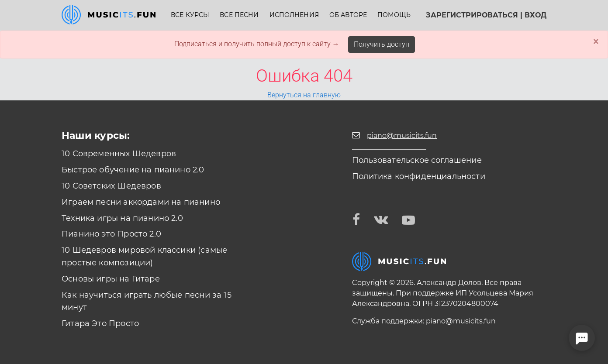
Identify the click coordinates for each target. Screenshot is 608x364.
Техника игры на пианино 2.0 (122, 218)
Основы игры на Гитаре (111, 279)
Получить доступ (382, 44)
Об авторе (348, 15)
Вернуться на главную (304, 95)
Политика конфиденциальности (419, 176)
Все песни (239, 15)
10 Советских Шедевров (111, 186)
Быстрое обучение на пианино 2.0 (133, 170)
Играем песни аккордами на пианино (141, 202)
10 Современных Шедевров (119, 154)
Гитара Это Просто (100, 323)
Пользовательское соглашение (417, 160)
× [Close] (596, 41)
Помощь (394, 15)
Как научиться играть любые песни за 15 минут (147, 301)
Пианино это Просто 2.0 (111, 234)
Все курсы (190, 15)
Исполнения (294, 15)
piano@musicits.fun (461, 321)
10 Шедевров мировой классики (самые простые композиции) (144, 256)
